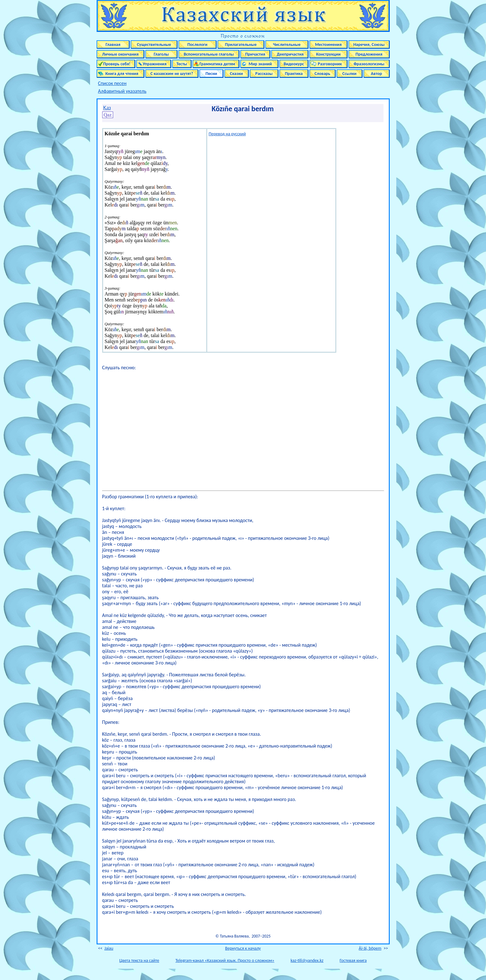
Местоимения (328, 45)
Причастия (255, 54)
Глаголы (161, 54)
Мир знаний (259, 64)
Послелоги (197, 45)
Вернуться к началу (243, 948)
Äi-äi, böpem (370, 948)
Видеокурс (294, 64)
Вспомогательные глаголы (209, 54)
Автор (377, 74)
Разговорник (328, 64)
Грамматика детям (216, 64)
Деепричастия (290, 54)
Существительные (154, 45)
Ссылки (349, 74)
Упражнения (154, 64)
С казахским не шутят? (172, 74)
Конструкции (328, 54)
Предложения (369, 54)
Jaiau (109, 948)
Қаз (107, 108)
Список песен (112, 83)
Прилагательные (241, 45)
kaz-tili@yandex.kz (307, 960)
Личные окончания (120, 54)
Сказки (237, 74)
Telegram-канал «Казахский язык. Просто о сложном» (225, 960)
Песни (211, 74)
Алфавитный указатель (122, 91)
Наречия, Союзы (369, 45)
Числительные (287, 45)
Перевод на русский (227, 134)
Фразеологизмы (369, 64)
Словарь (322, 74)
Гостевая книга (353, 960)
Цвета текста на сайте (139, 960)
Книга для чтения (120, 74)
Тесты (182, 64)
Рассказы (264, 74)
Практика (294, 74)
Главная (113, 45)
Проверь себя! (116, 64)
